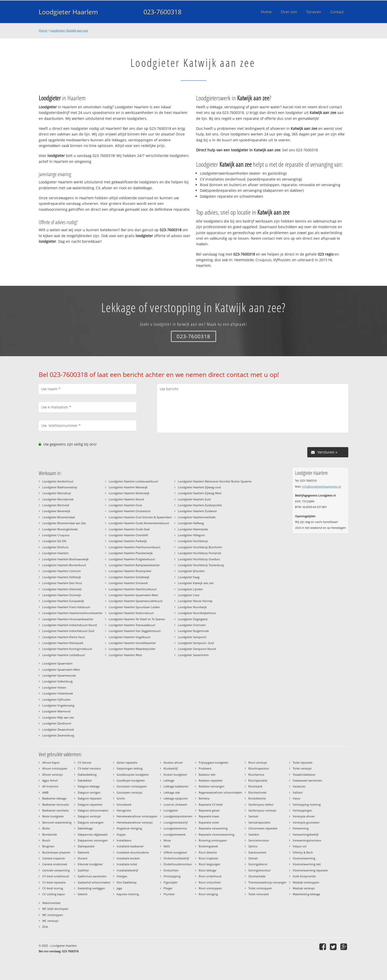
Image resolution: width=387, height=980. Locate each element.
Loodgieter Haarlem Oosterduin (130, 511)
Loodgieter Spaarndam (57, 663)
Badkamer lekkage (54, 798)
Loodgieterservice (175, 828)
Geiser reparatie (127, 762)
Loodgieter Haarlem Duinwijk (62, 595)
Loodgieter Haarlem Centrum (62, 571)
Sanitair (253, 816)
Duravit (83, 858)
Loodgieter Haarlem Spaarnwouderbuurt (136, 601)
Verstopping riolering (307, 804)
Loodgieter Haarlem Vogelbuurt (130, 637)
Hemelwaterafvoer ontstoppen (137, 816)
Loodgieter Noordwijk (192, 607)
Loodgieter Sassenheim (193, 655)
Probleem (205, 768)
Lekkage (169, 780)
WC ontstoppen (53, 915)
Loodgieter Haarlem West (125, 655)
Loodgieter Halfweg (191, 523)
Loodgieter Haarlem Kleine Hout (64, 637)
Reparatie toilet (209, 822)
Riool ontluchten (210, 882)
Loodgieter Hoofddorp (193, 541)
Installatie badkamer (130, 846)
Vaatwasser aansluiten (307, 780)
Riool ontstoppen (210, 888)
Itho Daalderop (127, 882)
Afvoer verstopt (53, 774)
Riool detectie (208, 852)
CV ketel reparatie (54, 882)
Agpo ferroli (50, 780)
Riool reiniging (208, 894)
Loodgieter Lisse (189, 595)
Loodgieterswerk (175, 834)
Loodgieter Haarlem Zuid (194, 499)
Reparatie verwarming (213, 828)
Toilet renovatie (259, 894)
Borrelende (50, 834)
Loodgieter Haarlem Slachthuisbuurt (133, 589)
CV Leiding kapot (54, 894)
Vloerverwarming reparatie (310, 870)
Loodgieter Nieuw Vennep (195, 601)
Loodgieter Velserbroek (58, 693)
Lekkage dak (172, 792)
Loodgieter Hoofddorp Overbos (199, 559)
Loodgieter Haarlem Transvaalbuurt (132, 625)
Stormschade (257, 876)
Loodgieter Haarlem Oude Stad (129, 529)
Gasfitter (83, 870)
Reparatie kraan (209, 816)
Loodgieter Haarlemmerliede (197, 517)
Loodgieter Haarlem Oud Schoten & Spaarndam (140, 517)
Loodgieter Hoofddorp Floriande (200, 553)
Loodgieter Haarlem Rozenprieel (130, 571)
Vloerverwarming (304, 858)
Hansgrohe (124, 810)
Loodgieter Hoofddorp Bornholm (200, 547)
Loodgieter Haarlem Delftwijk (62, 577)
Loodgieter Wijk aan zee (58, 717)
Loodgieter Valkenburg (57, 681)
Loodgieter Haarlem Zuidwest (197, 511)
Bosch (46, 840)
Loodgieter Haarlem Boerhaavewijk (65, 559)
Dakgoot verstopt (89, 816)
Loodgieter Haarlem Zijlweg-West (200, 493)
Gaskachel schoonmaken (94, 882)
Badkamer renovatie (56, 804)
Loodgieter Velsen (54, 687)
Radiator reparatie (211, 780)
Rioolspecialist (258, 780)
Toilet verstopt (302, 768)
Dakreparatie (86, 846)
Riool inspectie (208, 858)
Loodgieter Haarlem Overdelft (128, 535)
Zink (45, 927)
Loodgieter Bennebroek (58, 499)
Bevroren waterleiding (57, 822)
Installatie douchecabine (133, 852)
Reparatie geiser (209, 810)
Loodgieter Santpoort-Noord (197, 649)
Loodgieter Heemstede (193, 529)
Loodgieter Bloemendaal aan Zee (64, 523)
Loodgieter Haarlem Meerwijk (128, 487)
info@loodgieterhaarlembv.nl (322, 486)
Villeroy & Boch (303, 852)
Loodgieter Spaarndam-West (61, 670)
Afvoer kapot (51, 762)
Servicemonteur (259, 840)
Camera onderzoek (55, 864)
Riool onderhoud (210, 876)
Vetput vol (300, 846)
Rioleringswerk (208, 846)
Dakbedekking (87, 774)
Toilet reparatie (303, 762)
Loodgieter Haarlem (68, 12)
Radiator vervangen (212, 786)
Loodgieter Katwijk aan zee (69, 30)
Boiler (46, 828)
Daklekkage (85, 828)
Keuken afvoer (173, 762)
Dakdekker (85, 780)
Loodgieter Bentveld (56, 505)
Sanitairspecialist (259, 822)
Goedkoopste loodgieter (133, 774)
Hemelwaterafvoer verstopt (135, 822)
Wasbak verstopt (304, 888)
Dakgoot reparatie (90, 798)
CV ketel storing (53, 888)
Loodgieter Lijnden (190, 589)
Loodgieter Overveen (192, 625)
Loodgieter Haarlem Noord (126, 499)
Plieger (168, 888)
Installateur (124, 840)
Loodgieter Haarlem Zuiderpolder (200, 505)
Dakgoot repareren (90, 804)
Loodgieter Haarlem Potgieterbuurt (132, 559)
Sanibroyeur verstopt (262, 810)
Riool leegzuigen (210, 864)
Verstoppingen (302, 810)
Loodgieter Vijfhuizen (57, 699)
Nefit (167, 846)
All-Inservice (50, 786)
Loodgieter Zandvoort (57, 723)
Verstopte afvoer (304, 816)
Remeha (204, 798)
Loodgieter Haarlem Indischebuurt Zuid (68, 631)
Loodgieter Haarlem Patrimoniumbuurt (135, 547)
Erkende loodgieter (90, 864)
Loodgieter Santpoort (192, 637)
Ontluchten (171, 870)
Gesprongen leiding (130, 768)
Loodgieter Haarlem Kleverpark (63, 643)
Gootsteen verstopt (129, 792)
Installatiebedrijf (127, 870)
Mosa (167, 840)
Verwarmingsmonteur (307, 840)
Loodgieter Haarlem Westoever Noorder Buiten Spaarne (215, 481)
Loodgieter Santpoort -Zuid (196, 643)
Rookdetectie (257, 798)
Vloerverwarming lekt (307, 864)
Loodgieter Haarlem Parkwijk (128, 541)
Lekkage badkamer (176, 786)
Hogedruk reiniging (129, 828)
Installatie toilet (127, 864)
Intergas (122, 876)
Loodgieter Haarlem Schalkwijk (129, 577)
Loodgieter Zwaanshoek (58, 729)
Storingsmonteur (259, 870)
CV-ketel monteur (89, 768)
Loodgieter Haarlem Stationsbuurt (131, 613)
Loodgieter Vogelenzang (58, 705)
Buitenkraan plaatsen (56, 852)
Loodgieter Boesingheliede (60, 529)
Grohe (121, 798)
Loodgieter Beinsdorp (57, 493)
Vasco (297, 798)
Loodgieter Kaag (189, 577)
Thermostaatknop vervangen (267, 882)
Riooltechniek (257, 792)
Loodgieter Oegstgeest (193, 619)
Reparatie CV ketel (211, 804)
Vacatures (299, 786)
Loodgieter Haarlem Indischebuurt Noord (70, 625)
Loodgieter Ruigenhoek (193, 631)
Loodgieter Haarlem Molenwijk (129, 493)
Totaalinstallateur (304, 774)
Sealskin (254, 834)
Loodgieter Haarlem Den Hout (62, 583)
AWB (45, 792)
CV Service (84, 762)
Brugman (48, 846)
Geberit (83, 894)
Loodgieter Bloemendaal (59, 517)
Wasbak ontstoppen (306, 882)
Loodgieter (171, 810)
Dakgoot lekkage (89, 786)
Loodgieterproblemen (178, 816)
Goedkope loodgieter (131, 780)
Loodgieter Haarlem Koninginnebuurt (67, 649)
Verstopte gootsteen (306, 822)
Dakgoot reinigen (89, 792)
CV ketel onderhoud (56, 876)
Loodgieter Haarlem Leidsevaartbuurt (133, 481)
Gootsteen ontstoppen (132, 786)
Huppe (121, 834)
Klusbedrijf (171, 768)
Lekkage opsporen (176, 798)
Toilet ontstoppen (260, 888)
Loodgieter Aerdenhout (58, 481)
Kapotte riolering (128, 894)
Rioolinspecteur (259, 768)
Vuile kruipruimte (304, 876)
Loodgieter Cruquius (56, 535)
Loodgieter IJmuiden (191, 571)
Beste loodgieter (53, 816)
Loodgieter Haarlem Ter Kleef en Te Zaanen (137, 619)
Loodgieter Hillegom (191, 535)
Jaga (119, 888)
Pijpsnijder (171, 882)
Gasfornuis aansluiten (92, 876)
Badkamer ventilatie (55, 810)
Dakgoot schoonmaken (93, 810)
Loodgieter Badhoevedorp (60, 487)
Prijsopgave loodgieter (213, 762)
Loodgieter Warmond (56, 711)
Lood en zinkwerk (175, 804)
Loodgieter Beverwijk (56, 511)
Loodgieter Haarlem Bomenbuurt (64, 565)
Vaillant (298, 792)
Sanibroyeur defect (261, 804)
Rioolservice (256, 774)
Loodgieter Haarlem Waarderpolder (132, 649)
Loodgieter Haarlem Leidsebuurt (64, 655)
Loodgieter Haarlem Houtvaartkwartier (68, 619)
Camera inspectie (54, 858)
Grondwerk (124, 804)
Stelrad (253, 858)
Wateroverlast (51, 903)
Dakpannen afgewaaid (93, 834)
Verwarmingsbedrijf (306, 834)
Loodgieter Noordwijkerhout (197, 613)
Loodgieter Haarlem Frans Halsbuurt (66, 607)
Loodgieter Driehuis (55, 547)
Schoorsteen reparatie (263, 828)
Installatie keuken (128, 858)
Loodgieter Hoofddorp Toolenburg (201, 565)
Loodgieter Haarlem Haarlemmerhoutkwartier (72, 613)
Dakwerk (83, 852)
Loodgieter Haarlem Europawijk (63, 601)
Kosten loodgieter (175, 774)
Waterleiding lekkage (306, 894)
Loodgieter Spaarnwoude (59, 675)
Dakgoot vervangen (91, 822)
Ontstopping (172, 876)
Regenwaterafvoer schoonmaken (220, 792)
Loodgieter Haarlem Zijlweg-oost (199, 487)
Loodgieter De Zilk (54, 541)
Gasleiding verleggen (91, 888)
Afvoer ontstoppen (55, 768)
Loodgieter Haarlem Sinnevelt (128, 583)
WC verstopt (50, 921)
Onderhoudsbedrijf (176, 858)
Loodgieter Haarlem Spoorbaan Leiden (134, 607)
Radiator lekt (207, 774)
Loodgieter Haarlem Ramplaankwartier (134, 565)
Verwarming (301, 828)
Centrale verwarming (56, 870)
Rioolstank (255, 786)
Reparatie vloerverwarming (216, 834)
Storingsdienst (258, 864)
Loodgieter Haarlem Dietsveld (62, 589)
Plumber (169, 894)
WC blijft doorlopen (55, 909)
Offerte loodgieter (175, 852)
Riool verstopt (258, 762)
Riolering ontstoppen (213, 840)
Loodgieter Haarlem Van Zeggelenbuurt (135, 631)
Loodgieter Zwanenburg (58, 735)
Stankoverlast (257, 852)
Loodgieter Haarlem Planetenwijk (131, 553)
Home (43, 30)
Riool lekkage (207, 870)
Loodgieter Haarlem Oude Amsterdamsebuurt (139, 523)
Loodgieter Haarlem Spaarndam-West (133, 595)
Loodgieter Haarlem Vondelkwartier (132, 643)
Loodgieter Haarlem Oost (125, 505)
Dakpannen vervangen (93, 840)
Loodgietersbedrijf (176, 822)
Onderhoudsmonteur (178, 864)
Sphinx (253, 846)
